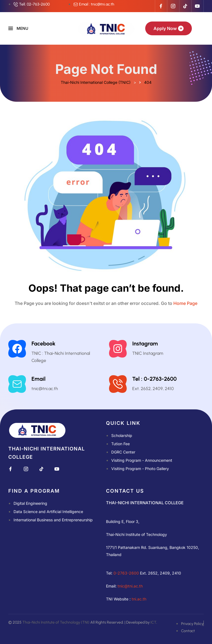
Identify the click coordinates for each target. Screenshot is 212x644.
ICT (153, 622)
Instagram (145, 344)
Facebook (43, 344)
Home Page (185, 303)
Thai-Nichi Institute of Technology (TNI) (56, 622)
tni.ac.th (139, 599)
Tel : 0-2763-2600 (154, 379)
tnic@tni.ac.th (130, 586)
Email (39, 379)
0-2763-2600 (126, 573)
